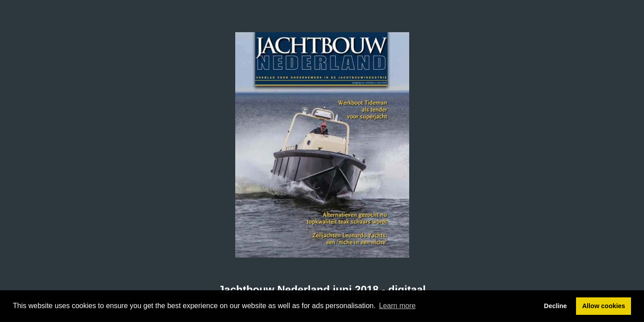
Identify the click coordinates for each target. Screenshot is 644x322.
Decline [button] (555, 306)
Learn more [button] (398, 306)
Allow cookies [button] (604, 306)
